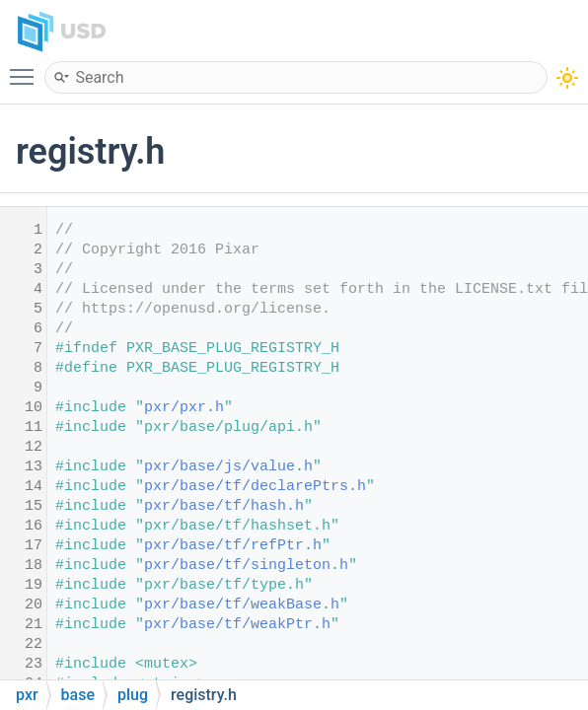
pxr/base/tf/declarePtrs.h (255, 487)
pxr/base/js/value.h (228, 467)
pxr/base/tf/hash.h (224, 506)
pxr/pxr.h (184, 408)
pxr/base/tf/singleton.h (246, 566)
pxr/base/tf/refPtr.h (233, 546)
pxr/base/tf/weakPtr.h (237, 625)
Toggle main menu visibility (27, 68)
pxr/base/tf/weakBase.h (242, 605)
